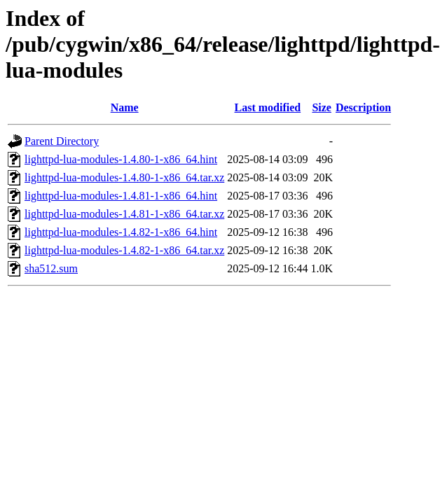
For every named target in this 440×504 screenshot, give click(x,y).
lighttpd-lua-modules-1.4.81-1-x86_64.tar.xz (124, 214)
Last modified (268, 107)
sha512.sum (51, 268)
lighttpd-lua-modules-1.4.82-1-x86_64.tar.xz (124, 250)
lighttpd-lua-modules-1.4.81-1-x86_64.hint (121, 196)
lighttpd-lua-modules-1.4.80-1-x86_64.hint (121, 159)
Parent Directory (62, 141)
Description (363, 107)
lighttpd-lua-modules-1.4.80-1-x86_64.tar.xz (124, 177)
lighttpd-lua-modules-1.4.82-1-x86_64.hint (121, 232)
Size (322, 107)
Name (125, 107)
